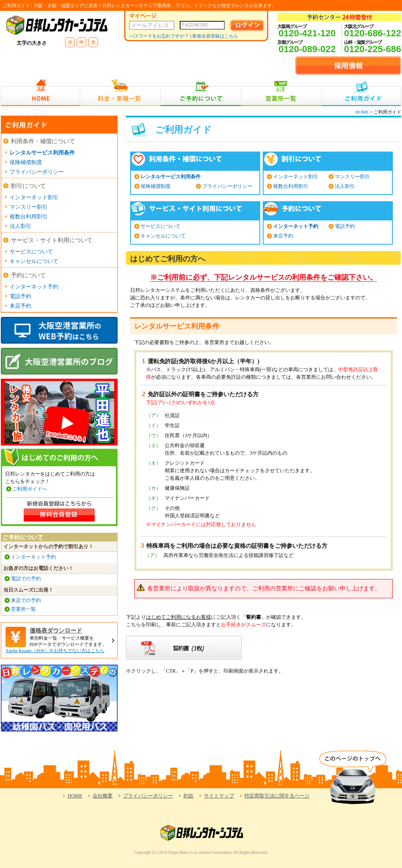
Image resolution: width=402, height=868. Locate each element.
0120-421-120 (307, 33)
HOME (40, 92)
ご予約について (201, 92)
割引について (28, 186)
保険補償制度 (156, 186)
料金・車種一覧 (120, 92)
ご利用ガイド (361, 92)
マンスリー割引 (352, 177)
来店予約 (283, 236)
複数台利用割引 (291, 186)
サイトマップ (219, 796)
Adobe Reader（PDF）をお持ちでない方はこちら (55, 650)
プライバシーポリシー (227, 186)
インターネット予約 (296, 226)
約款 (188, 796)
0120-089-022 (307, 49)
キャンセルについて (163, 236)
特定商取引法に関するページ (277, 796)
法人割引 (345, 186)
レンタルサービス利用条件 (171, 177)
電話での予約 (26, 579)
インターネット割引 (296, 177)
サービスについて (161, 226)
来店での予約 (26, 600)
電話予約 (345, 226)
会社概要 (103, 796)
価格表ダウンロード (56, 631)
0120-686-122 (373, 33)
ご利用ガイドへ (30, 489)
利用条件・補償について (43, 141)
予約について (28, 275)
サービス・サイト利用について (52, 240)
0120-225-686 (373, 49)
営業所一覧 (281, 92)
